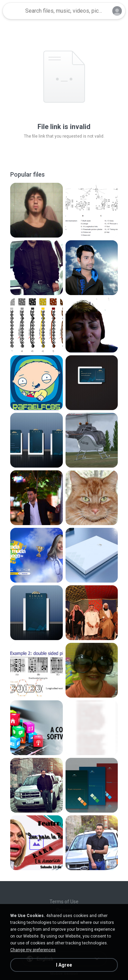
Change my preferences (33, 950)
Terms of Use (64, 902)
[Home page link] (13, 11)
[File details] (37, 210)
